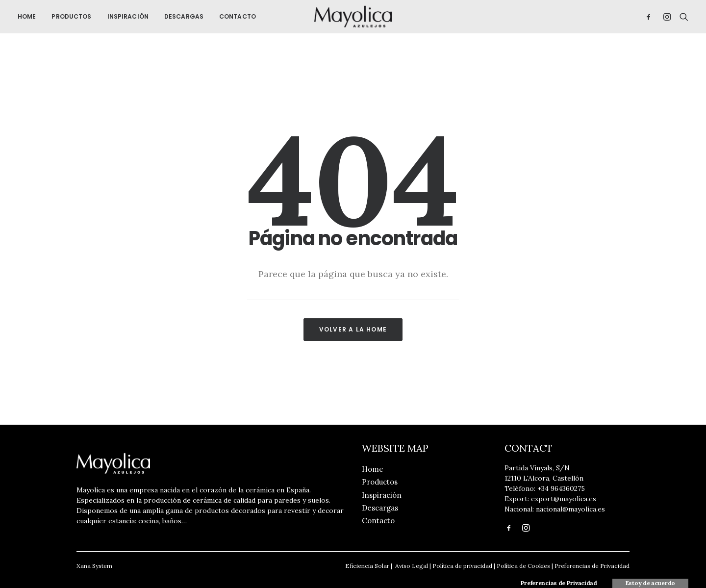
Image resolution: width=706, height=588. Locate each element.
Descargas (184, 18)
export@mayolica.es (564, 499)
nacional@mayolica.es (570, 509)
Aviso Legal (411, 566)
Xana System (94, 566)
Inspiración (128, 18)
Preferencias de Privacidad (592, 566)
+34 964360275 (561, 488)
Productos (71, 18)
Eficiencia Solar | (369, 566)
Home (27, 18)
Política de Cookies (523, 566)
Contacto (238, 18)
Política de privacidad (462, 566)
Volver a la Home (353, 332)
